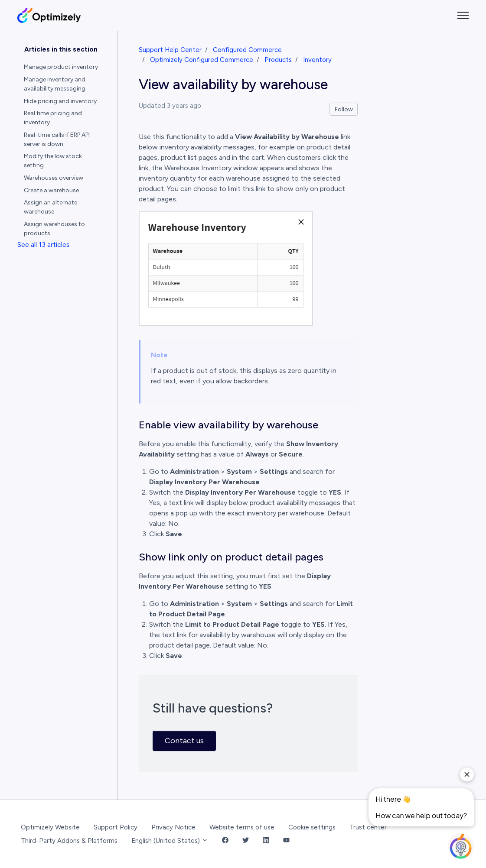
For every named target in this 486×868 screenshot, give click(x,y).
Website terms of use (242, 827)
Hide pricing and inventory (60, 101)
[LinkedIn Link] (266, 841)
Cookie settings (312, 827)
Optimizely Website (50, 827)
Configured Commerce (247, 50)
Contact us (184, 741)
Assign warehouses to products (54, 229)
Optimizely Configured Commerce (202, 60)
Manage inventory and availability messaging (55, 84)
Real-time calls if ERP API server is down (57, 139)
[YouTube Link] (286, 841)
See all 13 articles (44, 245)
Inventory (317, 60)
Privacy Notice (173, 827)
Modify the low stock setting (53, 161)
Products (278, 60)
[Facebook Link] (225, 841)
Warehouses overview (54, 178)
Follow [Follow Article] (344, 109)
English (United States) (170, 841)
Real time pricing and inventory (53, 118)
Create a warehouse (51, 190)
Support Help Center (170, 50)
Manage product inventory (61, 67)
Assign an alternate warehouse (51, 207)
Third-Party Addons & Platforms (69, 841)
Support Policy (116, 827)
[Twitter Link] (246, 841)
